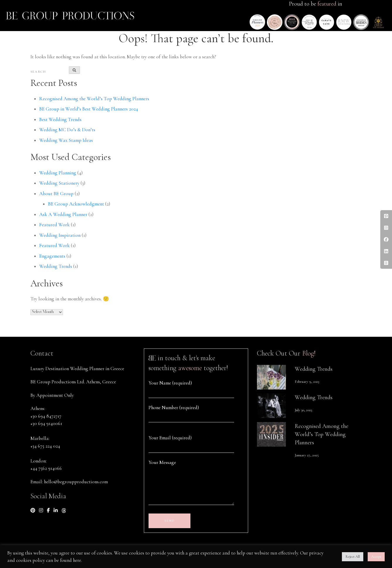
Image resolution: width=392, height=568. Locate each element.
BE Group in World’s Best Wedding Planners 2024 (89, 109)
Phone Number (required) (174, 408)
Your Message (162, 462)
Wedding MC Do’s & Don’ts (67, 130)
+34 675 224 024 (45, 446)
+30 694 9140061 (46, 423)
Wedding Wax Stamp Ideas (66, 140)
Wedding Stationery (59, 183)
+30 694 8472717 (46, 416)
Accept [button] (376, 557)
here (77, 560)
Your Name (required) (170, 383)
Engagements (52, 256)
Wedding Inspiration (60, 235)
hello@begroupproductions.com (76, 482)
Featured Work (54, 225)
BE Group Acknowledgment (76, 204)
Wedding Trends (56, 266)
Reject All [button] (353, 557)
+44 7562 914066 (46, 468)
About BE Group (56, 194)
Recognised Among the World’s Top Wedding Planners (94, 99)
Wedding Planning (58, 173)
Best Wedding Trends (60, 119)
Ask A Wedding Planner (63, 214)
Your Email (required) (170, 438)
